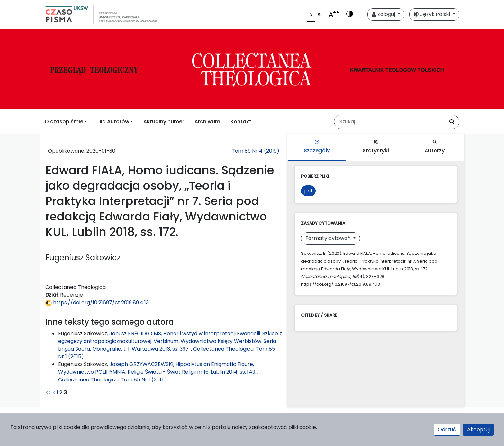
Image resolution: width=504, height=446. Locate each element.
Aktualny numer (164, 122)
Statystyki (376, 147)
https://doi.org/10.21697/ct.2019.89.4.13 (97, 303)
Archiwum (207, 122)
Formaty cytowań (329, 238)
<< (48, 392)
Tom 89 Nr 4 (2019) (256, 151)
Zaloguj (384, 14)
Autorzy (435, 147)
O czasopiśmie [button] (64, 122)
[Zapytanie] (390, 122)
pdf (308, 191)
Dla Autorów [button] (113, 122)
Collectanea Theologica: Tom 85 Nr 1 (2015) (113, 380)
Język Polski (432, 14)
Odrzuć (447, 429)
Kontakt (241, 122)
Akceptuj (478, 429)
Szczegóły (317, 147)
